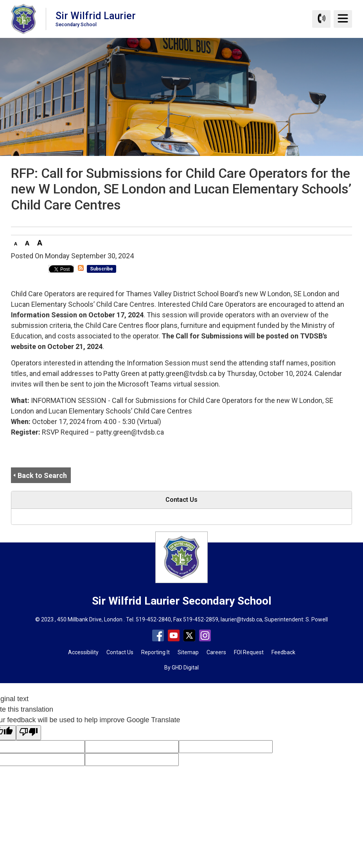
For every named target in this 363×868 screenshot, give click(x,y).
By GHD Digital (181, 668)
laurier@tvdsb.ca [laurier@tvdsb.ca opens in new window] (241, 619)
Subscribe (102, 269)
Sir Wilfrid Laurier (96, 19)
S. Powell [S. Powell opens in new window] (317, 619)
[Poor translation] (29, 733)
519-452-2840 (153, 619)
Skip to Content (0, 0)
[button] (16, 242)
